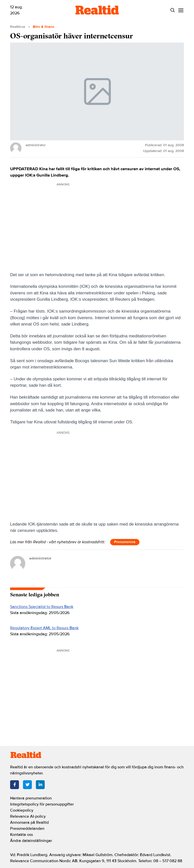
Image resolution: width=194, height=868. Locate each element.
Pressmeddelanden (27, 829)
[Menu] (181, 10)
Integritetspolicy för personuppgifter (42, 804)
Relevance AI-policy (28, 816)
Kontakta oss (21, 835)
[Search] (172, 10)
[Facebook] (15, 785)
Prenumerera (125, 542)
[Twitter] (27, 785)
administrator (40, 558)
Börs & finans (44, 27)
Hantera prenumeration (31, 798)
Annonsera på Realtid (29, 822)
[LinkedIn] (40, 785)
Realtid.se (18, 27)
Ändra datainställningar (31, 841)
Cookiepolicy (22, 810)
